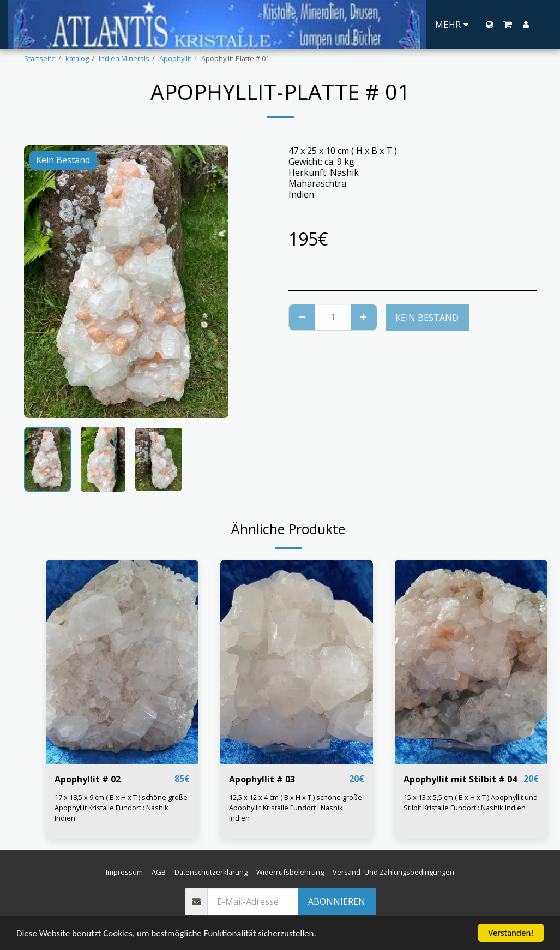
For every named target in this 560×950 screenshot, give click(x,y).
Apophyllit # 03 (262, 779)
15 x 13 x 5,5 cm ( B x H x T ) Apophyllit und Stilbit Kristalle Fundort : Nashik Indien (471, 802)
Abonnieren (337, 901)
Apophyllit (175, 58)
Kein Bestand (427, 318)
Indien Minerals (124, 58)
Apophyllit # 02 (88, 779)
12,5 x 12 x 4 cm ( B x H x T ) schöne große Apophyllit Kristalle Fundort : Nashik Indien (296, 808)
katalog (77, 58)
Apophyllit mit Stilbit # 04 (460, 779)
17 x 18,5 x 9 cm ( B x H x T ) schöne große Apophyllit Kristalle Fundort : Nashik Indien (121, 808)
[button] (508, 25)
